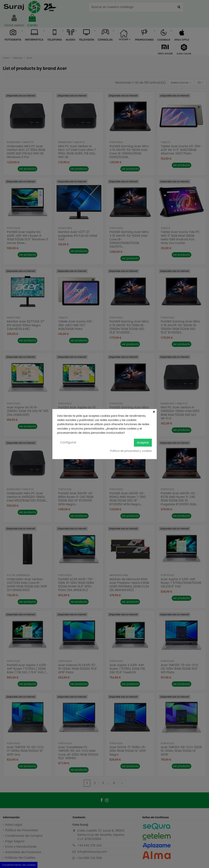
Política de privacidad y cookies (131, 451)
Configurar (68, 443)
